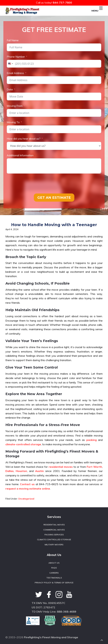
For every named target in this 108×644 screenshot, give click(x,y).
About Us (54, 563)
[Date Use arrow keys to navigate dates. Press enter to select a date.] (54, 96)
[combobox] (10, 64)
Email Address (15, 73)
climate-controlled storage (23, 444)
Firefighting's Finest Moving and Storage (51, 637)
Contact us (27, 484)
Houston (21, 471)
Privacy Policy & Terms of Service (54, 583)
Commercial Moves (54, 530)
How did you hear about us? (24, 139)
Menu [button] (97, 11)
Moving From (15, 106)
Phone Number (16, 57)
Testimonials (54, 578)
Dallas (10, 471)
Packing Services (54, 535)
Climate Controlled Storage (54, 539)
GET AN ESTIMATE (54, 198)
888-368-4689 (67, 612)
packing (92, 440)
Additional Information (20, 155)
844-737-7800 (62, 3)
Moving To (13, 122)
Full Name (13, 40)
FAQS (54, 568)
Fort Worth (94, 467)
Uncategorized (26, 499)
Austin (39, 471)
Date (10, 89)
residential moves (61, 467)
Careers (54, 573)
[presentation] (32, 184)
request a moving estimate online (28, 489)
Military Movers (54, 545)
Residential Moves (54, 525)
